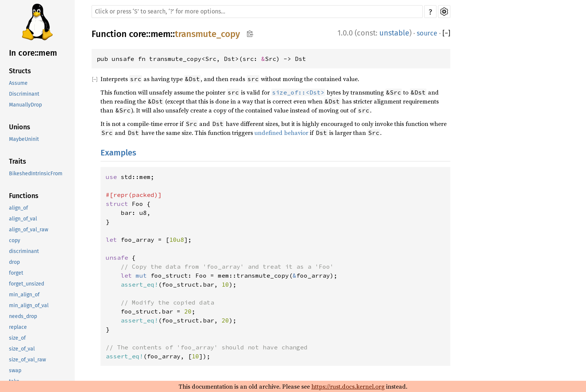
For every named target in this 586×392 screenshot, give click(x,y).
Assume (18, 83)
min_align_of (24, 295)
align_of (18, 208)
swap (15, 371)
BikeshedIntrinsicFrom (36, 174)
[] (446, 33)
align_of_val (23, 219)
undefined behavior (281, 133)
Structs (20, 71)
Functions (24, 196)
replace (18, 327)
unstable (394, 33)
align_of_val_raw (29, 230)
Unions (20, 127)
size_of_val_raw (27, 360)
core (138, 34)
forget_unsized (27, 284)
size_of (17, 338)
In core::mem (33, 53)
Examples (118, 153)
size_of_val (22, 349)
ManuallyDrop (25, 105)
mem (161, 34)
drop (14, 262)
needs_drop (23, 316)
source (427, 33)
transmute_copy (207, 34)
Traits (18, 161)
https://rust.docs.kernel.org (348, 386)
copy (15, 240)
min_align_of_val (29, 305)
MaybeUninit (24, 139)
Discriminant (24, 94)
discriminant (24, 251)
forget (16, 273)
